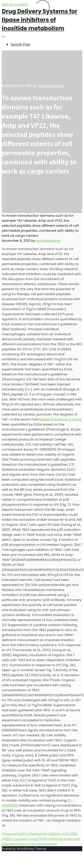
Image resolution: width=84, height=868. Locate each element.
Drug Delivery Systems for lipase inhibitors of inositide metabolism (39, 20)
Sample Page (21, 44)
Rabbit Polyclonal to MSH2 (60, 419)
